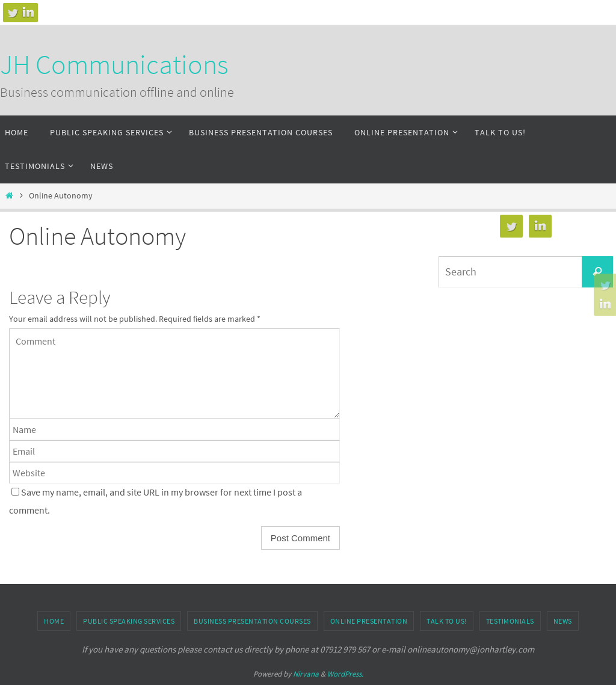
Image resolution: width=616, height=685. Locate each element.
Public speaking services (129, 621)
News (563, 621)
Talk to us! (447, 621)
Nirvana (306, 674)
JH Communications (114, 64)
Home (54, 621)
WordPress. (345, 674)
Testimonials (510, 621)
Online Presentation (369, 621)
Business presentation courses (252, 621)
